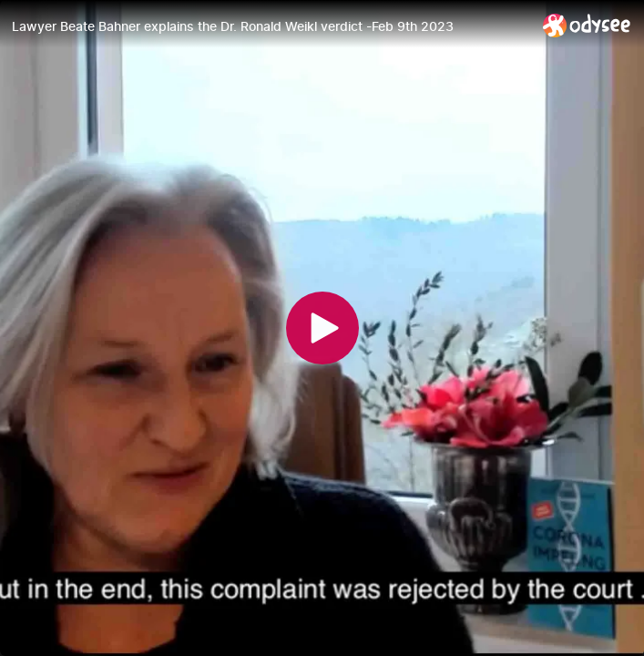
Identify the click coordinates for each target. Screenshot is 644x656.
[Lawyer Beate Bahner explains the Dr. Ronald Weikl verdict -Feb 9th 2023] (270, 26)
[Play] (322, 328)
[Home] (587, 25)
